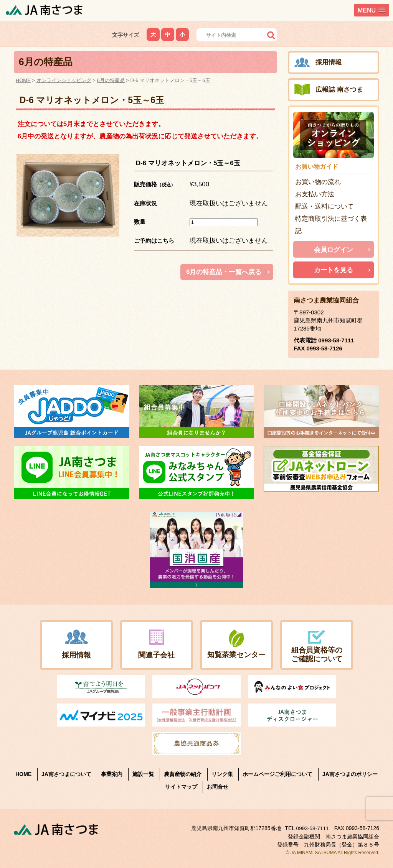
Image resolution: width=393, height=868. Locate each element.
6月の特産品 (111, 80)
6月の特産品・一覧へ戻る (224, 272)
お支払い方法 (315, 194)
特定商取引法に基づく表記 (331, 225)
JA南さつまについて (66, 774)
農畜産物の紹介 (183, 774)
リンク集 (222, 774)
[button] (372, 10)
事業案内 (112, 774)
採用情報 (329, 62)
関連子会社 (157, 655)
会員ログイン (334, 250)
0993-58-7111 (336, 340)
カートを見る (334, 270)
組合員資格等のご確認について (317, 654)
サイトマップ (181, 787)
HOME (23, 80)
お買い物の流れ (318, 182)
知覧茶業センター (236, 654)
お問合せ (218, 787)
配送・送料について (324, 206)
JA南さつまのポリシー (350, 774)
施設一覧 (143, 774)
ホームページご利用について (277, 774)
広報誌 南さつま (339, 90)
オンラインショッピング (64, 80)
